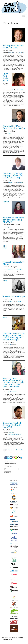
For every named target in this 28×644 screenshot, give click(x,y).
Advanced (10, 90)
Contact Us (21, 638)
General (19, 302)
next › (11, 452)
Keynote (9, 133)
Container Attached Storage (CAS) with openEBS (12, 425)
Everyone (10, 269)
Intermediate (11, 53)
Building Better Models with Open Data (13, 47)
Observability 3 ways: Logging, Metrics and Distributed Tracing (13, 176)
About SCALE (5, 638)
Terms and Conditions (7, 639)
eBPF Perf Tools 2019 (6, 77)
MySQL (9, 227)
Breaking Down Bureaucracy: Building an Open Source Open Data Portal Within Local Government (13, 383)
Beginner (10, 183)
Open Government (12, 345)
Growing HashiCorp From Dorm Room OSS (14, 127)
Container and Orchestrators (14, 434)
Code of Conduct (13, 638)
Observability (20, 90)
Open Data (21, 53)
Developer (20, 269)
